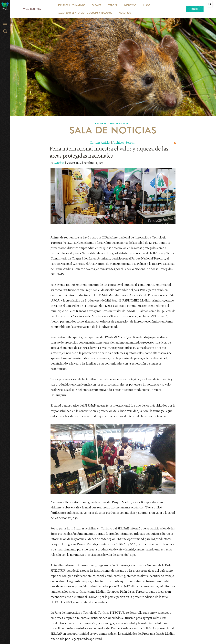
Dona (195, 9)
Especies (112, 5)
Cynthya (59, 163)
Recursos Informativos (71, 5)
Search (130, 143)
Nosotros (125, 13)
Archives (118, 143)
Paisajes (96, 5)
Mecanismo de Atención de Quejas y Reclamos (85, 13)
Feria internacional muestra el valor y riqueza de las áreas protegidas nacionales (109, 152)
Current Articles (100, 143)
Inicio (147, 5)
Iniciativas (130, 5)
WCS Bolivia (32, 9)
